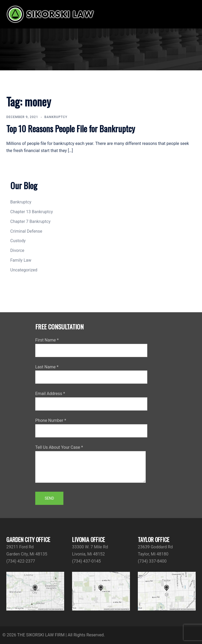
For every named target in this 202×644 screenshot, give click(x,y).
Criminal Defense (26, 231)
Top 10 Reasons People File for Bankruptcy (71, 128)
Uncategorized (24, 270)
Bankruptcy (56, 117)
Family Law (21, 260)
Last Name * (91, 372)
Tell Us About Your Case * (90, 464)
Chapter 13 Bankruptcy (32, 212)
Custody (18, 241)
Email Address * (91, 399)
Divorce (17, 250)
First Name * (91, 345)
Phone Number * (91, 426)
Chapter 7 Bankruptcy (30, 221)
